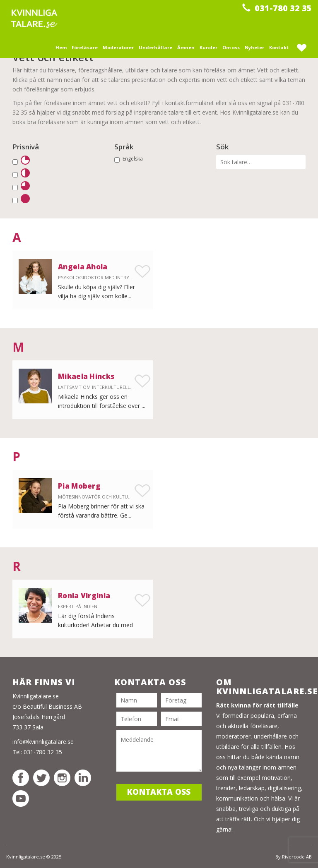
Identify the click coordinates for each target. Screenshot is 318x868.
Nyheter (254, 47)
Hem (61, 47)
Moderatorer (118, 47)
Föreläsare (85, 47)
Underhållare (155, 47)
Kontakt (279, 47)
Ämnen (186, 47)
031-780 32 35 (277, 8)
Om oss (231, 47)
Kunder (208, 47)
